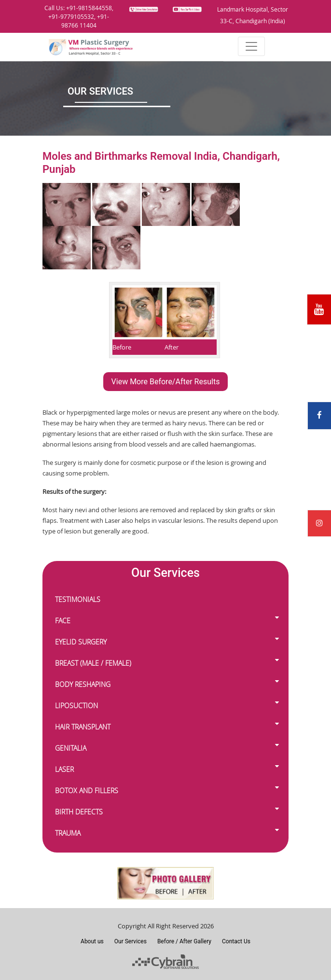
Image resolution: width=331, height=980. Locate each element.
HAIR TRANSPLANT (85, 726)
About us (92, 941)
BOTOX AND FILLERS (89, 790)
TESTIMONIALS (78, 599)
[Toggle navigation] (251, 46)
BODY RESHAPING (85, 683)
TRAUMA (70, 832)
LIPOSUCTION (78, 705)
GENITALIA (73, 747)
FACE (65, 620)
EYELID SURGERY (83, 641)
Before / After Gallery (184, 941)
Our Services (131, 941)
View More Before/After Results (166, 382)
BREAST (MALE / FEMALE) (95, 662)
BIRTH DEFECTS (81, 811)
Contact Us (236, 941)
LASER (66, 768)
